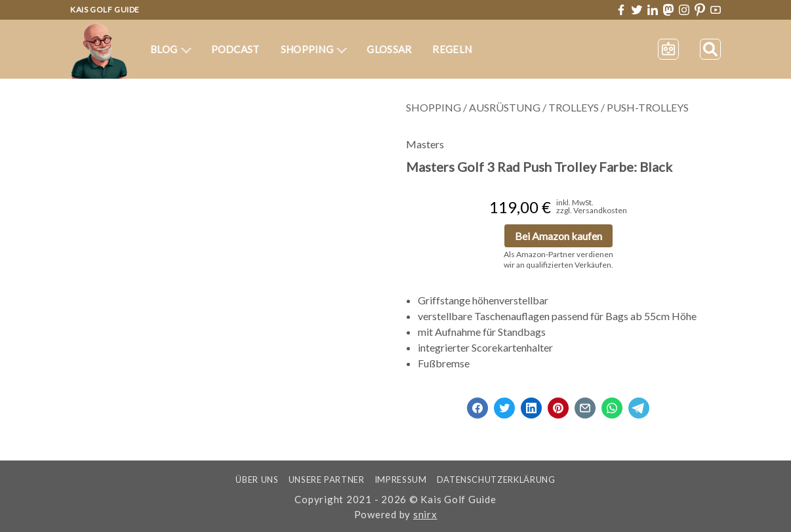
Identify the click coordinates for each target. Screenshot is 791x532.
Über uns (257, 480)
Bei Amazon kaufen (558, 236)
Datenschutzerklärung (496, 480)
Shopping (314, 49)
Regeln (452, 49)
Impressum (401, 480)
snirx (425, 514)
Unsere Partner (327, 480)
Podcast (235, 49)
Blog (171, 49)
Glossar (389, 49)
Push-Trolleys (648, 107)
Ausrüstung (505, 107)
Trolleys (574, 107)
